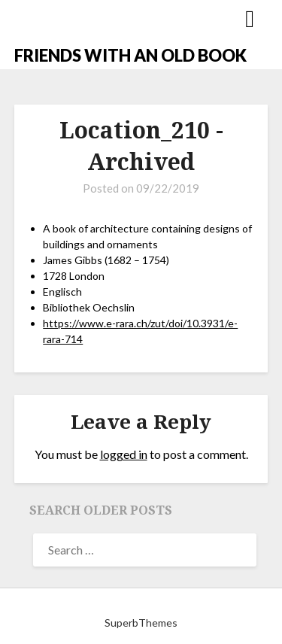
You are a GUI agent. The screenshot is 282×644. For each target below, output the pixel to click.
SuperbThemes (141, 623)
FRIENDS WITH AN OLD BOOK (130, 55)
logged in (124, 454)
